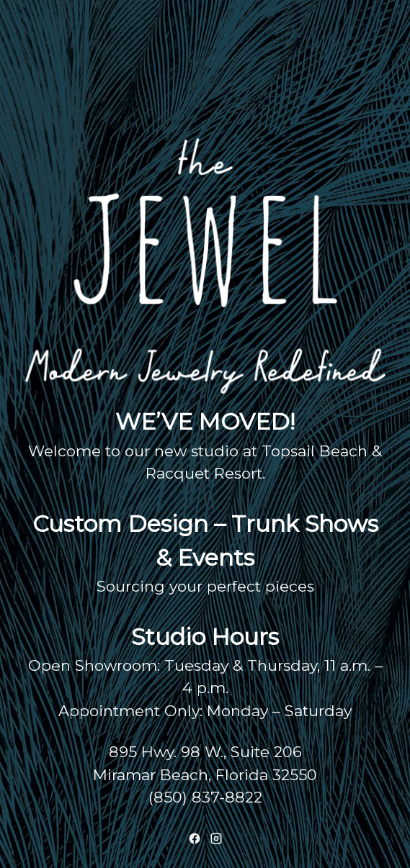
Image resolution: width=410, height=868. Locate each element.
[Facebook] (195, 838)
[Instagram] (216, 838)
